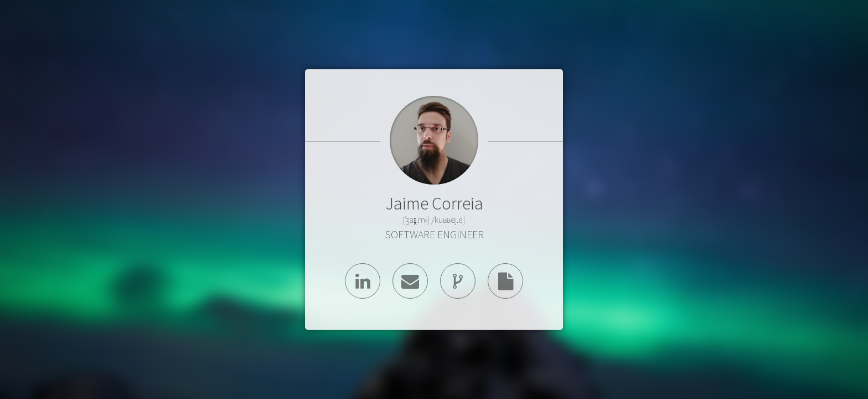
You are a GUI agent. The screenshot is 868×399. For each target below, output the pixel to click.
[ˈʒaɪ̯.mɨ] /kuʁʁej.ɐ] (434, 219)
